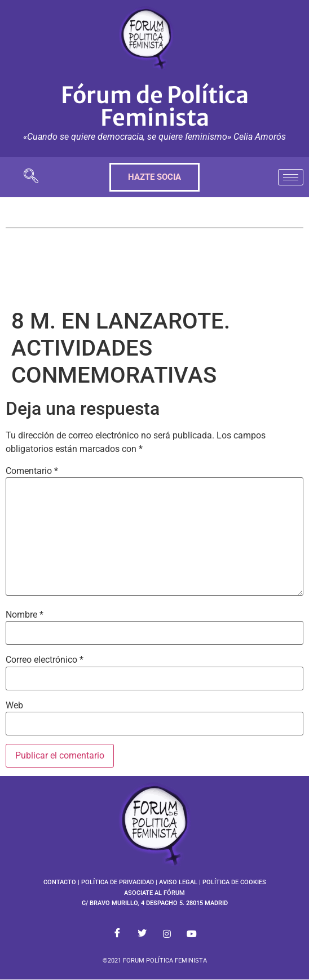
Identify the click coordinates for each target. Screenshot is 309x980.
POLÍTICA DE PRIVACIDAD (118, 882)
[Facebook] (117, 934)
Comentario (32, 471)
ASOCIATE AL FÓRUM (154, 893)
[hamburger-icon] (291, 177)
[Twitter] (142, 934)
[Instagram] (167, 934)
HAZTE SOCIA (154, 177)
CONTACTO (60, 882)
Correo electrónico (45, 660)
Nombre (25, 615)
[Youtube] (192, 934)
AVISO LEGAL (178, 882)
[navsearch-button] (31, 177)
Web (14, 706)
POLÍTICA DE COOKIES (234, 882)
